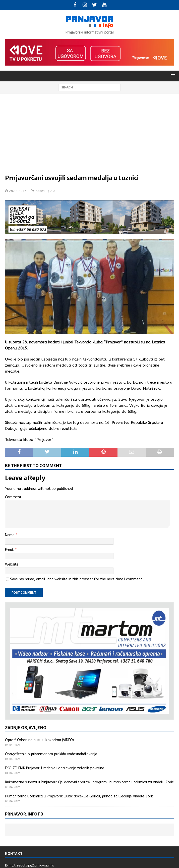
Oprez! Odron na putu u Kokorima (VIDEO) (39, 740)
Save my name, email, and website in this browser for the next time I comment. (77, 579)
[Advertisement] (90, 136)
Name (10, 535)
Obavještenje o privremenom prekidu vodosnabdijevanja (51, 754)
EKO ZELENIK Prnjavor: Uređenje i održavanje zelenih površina (55, 768)
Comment (13, 497)
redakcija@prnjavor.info (36, 865)
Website (12, 564)
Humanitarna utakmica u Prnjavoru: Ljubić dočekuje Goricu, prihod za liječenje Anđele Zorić (79, 796)
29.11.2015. (18, 191)
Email (10, 550)
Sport (40, 191)
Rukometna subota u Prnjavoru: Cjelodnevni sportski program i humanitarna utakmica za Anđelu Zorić (89, 782)
